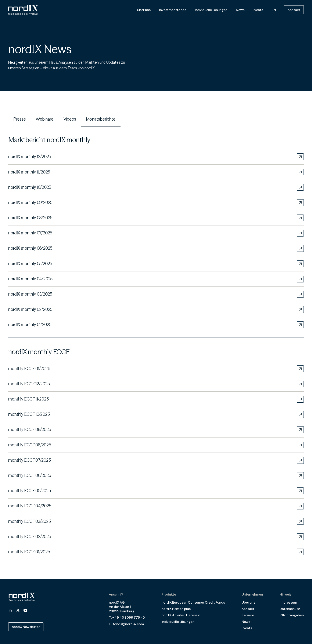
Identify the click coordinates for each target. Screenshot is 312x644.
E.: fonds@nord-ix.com (126, 623)
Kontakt (294, 10)
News (240, 10)
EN (274, 10)
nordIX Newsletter (26, 626)
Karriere (248, 614)
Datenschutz (290, 608)
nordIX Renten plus (176, 608)
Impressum (288, 602)
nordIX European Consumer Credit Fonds (193, 602)
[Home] (23, 10)
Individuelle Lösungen (211, 10)
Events (258, 10)
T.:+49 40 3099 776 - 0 (127, 617)
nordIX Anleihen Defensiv (181, 614)
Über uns (144, 10)
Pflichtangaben (292, 614)
